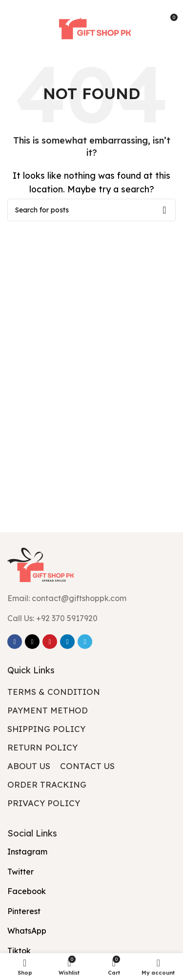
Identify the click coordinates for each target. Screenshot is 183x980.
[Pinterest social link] (50, 642)
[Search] (91, 210)
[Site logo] (91, 21)
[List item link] (91, 619)
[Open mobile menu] (22, 21)
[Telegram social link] (85, 642)
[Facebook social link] (15, 642)
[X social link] (32, 642)
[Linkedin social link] (67, 642)
